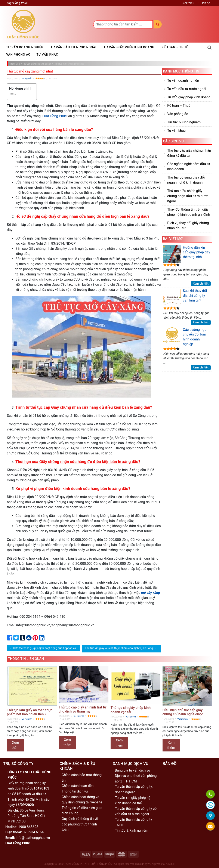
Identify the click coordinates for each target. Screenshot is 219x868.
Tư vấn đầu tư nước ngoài (74, 47)
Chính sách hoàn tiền (78, 786)
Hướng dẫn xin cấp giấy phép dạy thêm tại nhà (187, 254)
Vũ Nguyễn (27, 79)
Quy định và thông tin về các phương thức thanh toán (80, 824)
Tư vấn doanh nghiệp (25, 47)
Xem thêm (16, 745)
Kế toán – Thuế (175, 47)
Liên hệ (205, 3)
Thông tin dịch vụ (75, 791)
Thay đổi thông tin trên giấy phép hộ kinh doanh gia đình (189, 212)
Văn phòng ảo (18, 55)
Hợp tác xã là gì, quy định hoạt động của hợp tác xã (44, 648)
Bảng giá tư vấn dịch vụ (132, 770)
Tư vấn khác (47, 55)
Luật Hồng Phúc (54, 116)
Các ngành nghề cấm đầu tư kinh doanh (189, 166)
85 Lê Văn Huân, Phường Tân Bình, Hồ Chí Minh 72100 (26, 816)
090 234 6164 (33, 832)
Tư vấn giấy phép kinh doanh (129, 47)
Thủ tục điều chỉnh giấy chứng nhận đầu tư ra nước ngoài (188, 196)
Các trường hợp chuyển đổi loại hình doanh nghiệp (185, 337)
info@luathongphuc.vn (33, 838)
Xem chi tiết (201, 284)
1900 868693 (28, 827)
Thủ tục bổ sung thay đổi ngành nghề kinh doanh (186, 180)
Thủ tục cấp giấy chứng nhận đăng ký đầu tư (189, 153)
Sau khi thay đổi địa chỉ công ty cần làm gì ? (185, 297)
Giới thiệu (188, 3)
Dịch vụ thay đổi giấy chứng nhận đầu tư (188, 226)
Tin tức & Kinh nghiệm (184, 122)
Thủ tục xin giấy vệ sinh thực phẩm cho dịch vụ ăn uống (119, 648)
